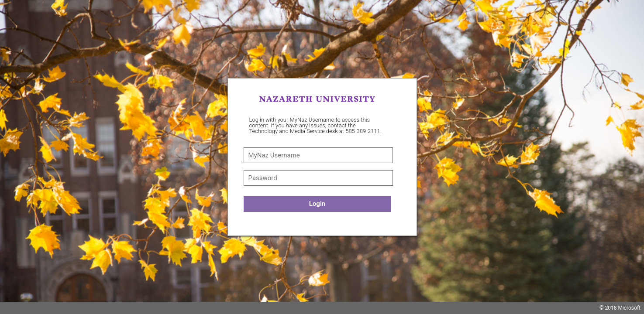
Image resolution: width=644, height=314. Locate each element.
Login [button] (317, 204)
